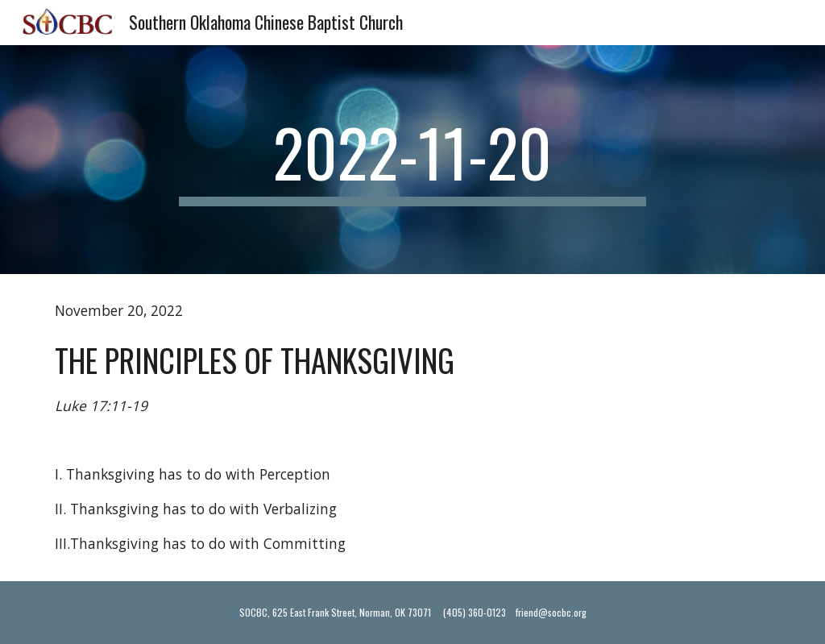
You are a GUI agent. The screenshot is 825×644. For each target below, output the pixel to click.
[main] (412, 160)
